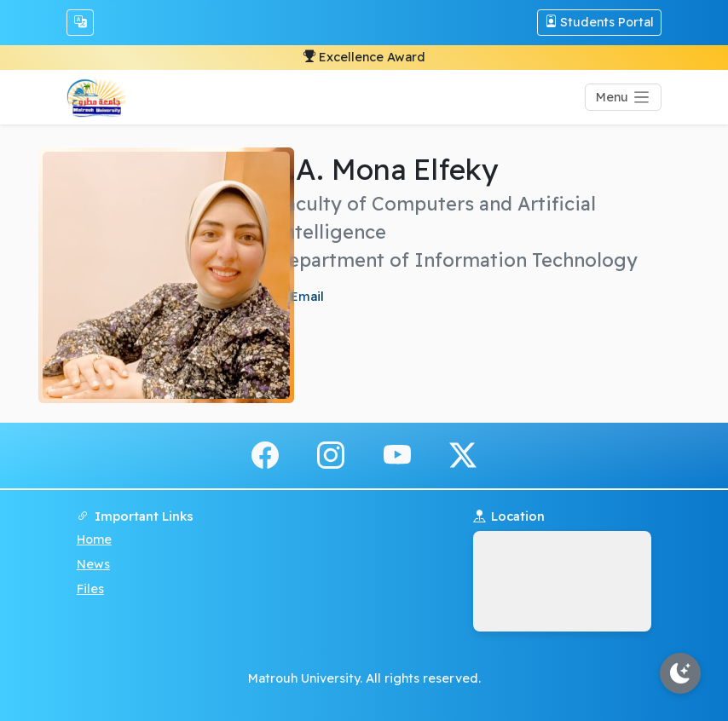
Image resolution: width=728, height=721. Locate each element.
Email (306, 296)
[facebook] (265, 454)
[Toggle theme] (680, 673)
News (93, 564)
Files (90, 589)
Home (94, 539)
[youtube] (397, 454)
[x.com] (463, 454)
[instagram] (331, 454)
